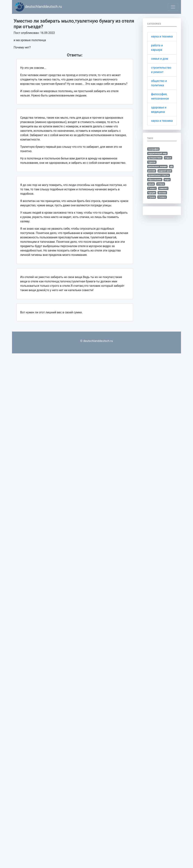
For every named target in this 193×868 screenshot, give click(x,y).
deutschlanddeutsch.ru (38, 7)
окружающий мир (157, 153)
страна (152, 197)
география (153, 149)
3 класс (152, 188)
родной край (165, 171)
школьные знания (157, 167)
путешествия (155, 158)
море (167, 180)
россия (152, 171)
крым (151, 184)
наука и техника (162, 36)
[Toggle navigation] (173, 7)
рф (171, 167)
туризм (152, 162)
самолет (163, 188)
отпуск (161, 184)
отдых (168, 158)
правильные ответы (159, 175)
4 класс (162, 197)
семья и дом (160, 59)
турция (152, 193)
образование (155, 180)
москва (162, 193)
